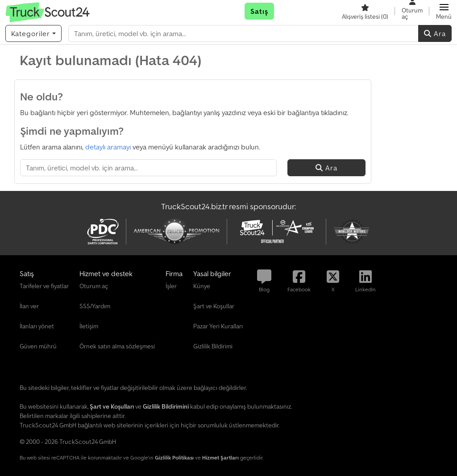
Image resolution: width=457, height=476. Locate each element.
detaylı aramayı (108, 147)
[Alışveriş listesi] (365, 11)
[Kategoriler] (33, 33)
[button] (444, 11)
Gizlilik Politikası (174, 457)
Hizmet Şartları (220, 457)
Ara (435, 33)
